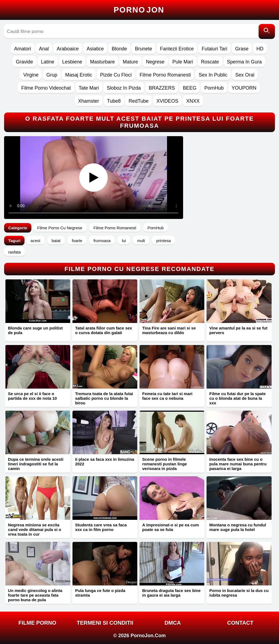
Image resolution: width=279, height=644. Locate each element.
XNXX (193, 101)
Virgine (31, 75)
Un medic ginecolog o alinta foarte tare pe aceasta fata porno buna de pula (35, 595)
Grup (52, 75)
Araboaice (68, 49)
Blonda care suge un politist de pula (35, 330)
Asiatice (95, 49)
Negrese (155, 62)
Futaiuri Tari (214, 49)
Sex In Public (213, 75)
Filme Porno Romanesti (165, 75)
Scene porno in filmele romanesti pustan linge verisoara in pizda (165, 464)
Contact (240, 623)
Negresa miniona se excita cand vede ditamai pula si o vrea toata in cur (34, 529)
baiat (56, 241)
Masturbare (102, 62)
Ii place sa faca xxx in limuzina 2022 (105, 462)
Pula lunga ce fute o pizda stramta (100, 593)
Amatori (23, 49)
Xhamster (89, 101)
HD (260, 49)
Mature (130, 62)
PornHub (214, 88)
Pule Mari (183, 62)
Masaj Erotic (79, 75)
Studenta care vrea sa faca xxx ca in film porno (101, 527)
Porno (139, 10)
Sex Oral (245, 75)
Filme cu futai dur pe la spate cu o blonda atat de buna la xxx (237, 398)
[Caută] (267, 31)
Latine (48, 62)
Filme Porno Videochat (46, 88)
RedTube (139, 101)
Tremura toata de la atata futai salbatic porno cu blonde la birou (104, 398)
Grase (242, 49)
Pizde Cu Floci (116, 75)
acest (35, 241)
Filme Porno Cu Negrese (60, 228)
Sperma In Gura (244, 62)
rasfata (14, 252)
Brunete (143, 49)
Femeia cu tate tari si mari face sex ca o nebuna (167, 396)
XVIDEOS (167, 101)
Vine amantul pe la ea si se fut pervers (238, 330)
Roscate (210, 62)
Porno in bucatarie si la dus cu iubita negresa (239, 593)
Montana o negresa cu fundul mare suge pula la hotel (238, 527)
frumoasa (102, 241)
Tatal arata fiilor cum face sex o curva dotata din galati (104, 330)
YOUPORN (244, 88)
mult (141, 241)
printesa (163, 241)
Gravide (24, 62)
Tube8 (114, 101)
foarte (77, 241)
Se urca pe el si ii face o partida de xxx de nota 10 (32, 396)
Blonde (119, 49)
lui (124, 241)
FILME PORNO (37, 623)
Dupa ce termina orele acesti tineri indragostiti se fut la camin (36, 464)
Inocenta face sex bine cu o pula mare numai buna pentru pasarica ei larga (238, 464)
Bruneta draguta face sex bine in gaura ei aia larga (171, 593)
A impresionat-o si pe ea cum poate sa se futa (171, 527)
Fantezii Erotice (177, 49)
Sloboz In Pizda (124, 88)
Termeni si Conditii (105, 623)
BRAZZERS (162, 88)
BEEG (190, 88)
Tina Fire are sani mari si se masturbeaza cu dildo (169, 330)
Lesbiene (72, 62)
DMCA (173, 623)
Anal (44, 49)
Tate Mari (89, 88)
